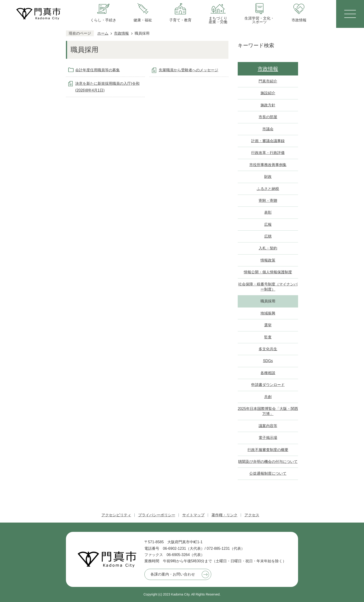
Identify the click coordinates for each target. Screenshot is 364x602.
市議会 (268, 129)
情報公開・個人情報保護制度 (268, 272)
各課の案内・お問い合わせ (173, 574)
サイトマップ (193, 515)
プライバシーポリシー (157, 515)
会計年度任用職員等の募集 (97, 70)
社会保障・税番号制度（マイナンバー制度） (268, 287)
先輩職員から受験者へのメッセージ (188, 70)
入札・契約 (268, 248)
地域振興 (268, 313)
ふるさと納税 (268, 189)
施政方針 (268, 105)
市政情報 (121, 33)
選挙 (268, 325)
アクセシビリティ (116, 515)
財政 (268, 177)
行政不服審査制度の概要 (268, 450)
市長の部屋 (268, 117)
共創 (268, 397)
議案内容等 (268, 426)
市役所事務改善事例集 (268, 165)
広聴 (268, 236)
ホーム (103, 33)
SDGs (268, 361)
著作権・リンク (224, 515)
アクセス (252, 515)
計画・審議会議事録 (268, 141)
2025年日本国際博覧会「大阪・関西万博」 (268, 411)
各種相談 (268, 373)
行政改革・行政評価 (268, 153)
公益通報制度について (268, 473)
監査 (268, 337)
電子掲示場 (268, 438)
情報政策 (268, 260)
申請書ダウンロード (268, 385)
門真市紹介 (268, 81)
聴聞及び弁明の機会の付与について (268, 462)
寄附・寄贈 (268, 201)
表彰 (268, 212)
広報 (268, 224)
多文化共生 (268, 349)
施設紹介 (268, 93)
